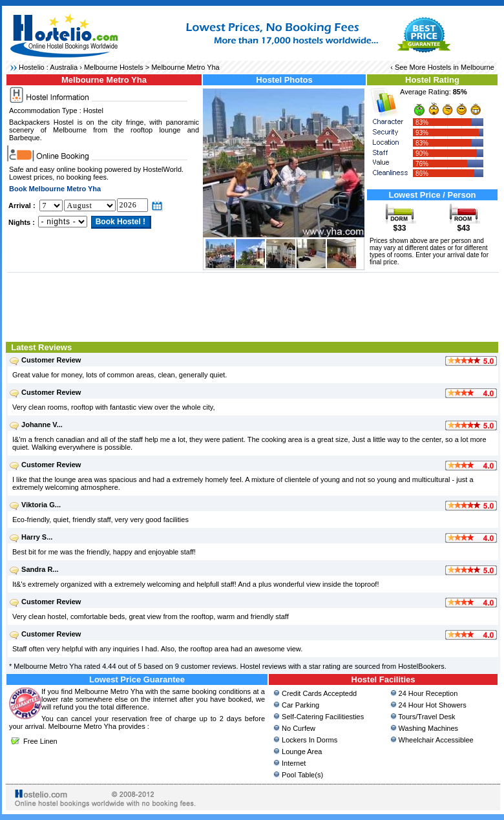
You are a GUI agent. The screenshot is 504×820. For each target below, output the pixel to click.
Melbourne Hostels (114, 67)
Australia (64, 67)
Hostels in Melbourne (461, 67)
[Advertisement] (253, 306)
